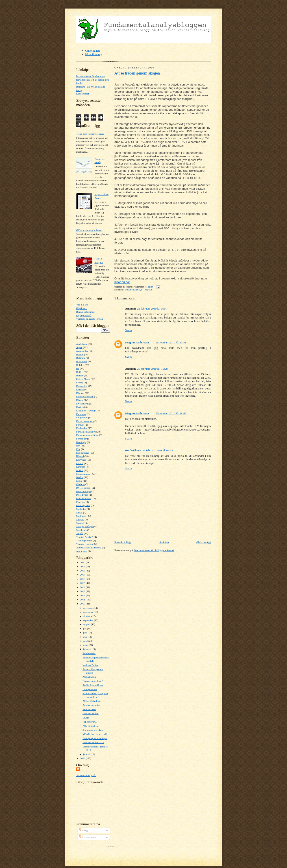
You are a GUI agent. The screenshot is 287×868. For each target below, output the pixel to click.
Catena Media (83, 379)
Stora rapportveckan (93, 730)
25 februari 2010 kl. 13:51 (171, 342)
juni (85, 633)
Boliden (80, 365)
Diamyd (80, 393)
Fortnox (80, 425)
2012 (83, 595)
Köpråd (80, 456)
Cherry (80, 382)
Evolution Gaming (86, 411)
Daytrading (82, 386)
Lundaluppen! (83, 94)
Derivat (80, 389)
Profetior (81, 502)
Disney (80, 400)
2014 (83, 587)
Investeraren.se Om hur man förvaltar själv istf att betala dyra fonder (93, 80)
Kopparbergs (83, 453)
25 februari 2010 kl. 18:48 (171, 413)
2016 (83, 579)
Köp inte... (82, 308)
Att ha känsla (89, 677)
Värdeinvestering (85, 544)
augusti (87, 624)
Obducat (80, 484)
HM (78, 446)
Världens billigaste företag (90, 319)
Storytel (80, 519)
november (88, 612)
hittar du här (122, 282)
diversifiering (83, 404)
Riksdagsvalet (83, 505)
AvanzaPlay (82, 351)
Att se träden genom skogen (137, 73)
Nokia (79, 481)
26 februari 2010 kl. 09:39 (158, 450)
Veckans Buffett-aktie (93, 742)
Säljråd (80, 533)
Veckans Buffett (90, 665)
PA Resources (83, 488)
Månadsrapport (84, 474)
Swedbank (82, 530)
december (88, 608)
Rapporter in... (90, 722)
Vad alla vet (82, 305)
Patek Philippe (84, 491)
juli (85, 628)
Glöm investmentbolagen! (89, 230)
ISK (78, 449)
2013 (83, 591)
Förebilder (82, 439)
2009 (83, 758)
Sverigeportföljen (85, 526)
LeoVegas (81, 460)
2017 (83, 575)
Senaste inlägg (123, 542)
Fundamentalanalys (86, 432)
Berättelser (82, 361)
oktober (87, 616)
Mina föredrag (94, 54)
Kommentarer (87, 837)
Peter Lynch (82, 495)
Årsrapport (82, 551)
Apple (79, 347)
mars (86, 645)
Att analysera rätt (91, 705)
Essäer (79, 407)
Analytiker (82, 344)
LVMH (80, 463)
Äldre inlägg (203, 542)
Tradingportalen (84, 541)
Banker (80, 354)
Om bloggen (92, 51)
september (89, 620)
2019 (83, 566)
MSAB (80, 470)
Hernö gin (81, 442)
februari (87, 649)
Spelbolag (81, 509)
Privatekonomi (84, 498)
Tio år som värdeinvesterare (90, 134)
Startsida (164, 542)
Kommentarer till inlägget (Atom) (154, 550)
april (86, 641)
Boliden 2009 (89, 709)
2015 (83, 583)
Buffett (80, 372)
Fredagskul (82, 428)
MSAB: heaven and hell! (95, 734)
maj (85, 637)
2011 (83, 600)
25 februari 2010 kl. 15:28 (152, 369)
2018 (83, 571)
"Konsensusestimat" (93, 681)
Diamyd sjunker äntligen (95, 738)
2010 (83, 604)
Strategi (80, 523)
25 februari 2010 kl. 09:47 (152, 309)
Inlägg (84, 830)
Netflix (80, 477)
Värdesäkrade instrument (89, 547)
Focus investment (85, 421)
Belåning (81, 358)
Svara (128, 330)
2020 (83, 562)
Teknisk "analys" (85, 537)
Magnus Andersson (137, 342)
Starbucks (81, 516)
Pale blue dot (89, 653)
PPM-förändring (91, 726)
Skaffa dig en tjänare (93, 685)
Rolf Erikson (133, 450)
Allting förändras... (92, 701)
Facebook (81, 414)
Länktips (81, 467)
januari (87, 754)
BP (78, 368)
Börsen (80, 376)
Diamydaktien (90, 689)
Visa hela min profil (86, 775)
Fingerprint (82, 418)
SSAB (79, 512)
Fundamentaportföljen (87, 435)
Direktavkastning (85, 396)
